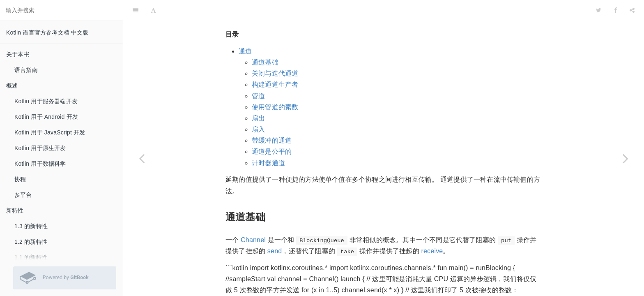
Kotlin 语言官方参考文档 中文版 (47, 32)
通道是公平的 (272, 131)
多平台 (23, 195)
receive (432, 230)
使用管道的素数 (275, 87)
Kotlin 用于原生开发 (40, 148)
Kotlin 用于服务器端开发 (46, 101)
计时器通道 (268, 142)
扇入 (258, 109)
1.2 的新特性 (31, 242)
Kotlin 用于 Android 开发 (46, 117)
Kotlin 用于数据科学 (40, 164)
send (275, 230)
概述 (12, 86)
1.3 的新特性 (31, 226)
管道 (258, 75)
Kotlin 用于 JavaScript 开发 (50, 132)
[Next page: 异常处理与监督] (626, 158)
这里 (260, 292)
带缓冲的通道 (272, 120)
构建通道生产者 (275, 64)
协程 (20, 179)
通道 (245, 31)
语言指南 (26, 70)
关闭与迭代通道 (275, 53)
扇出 (258, 98)
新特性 (15, 210)
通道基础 (265, 42)
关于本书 (18, 54)
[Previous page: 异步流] (142, 158)
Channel (253, 219)
